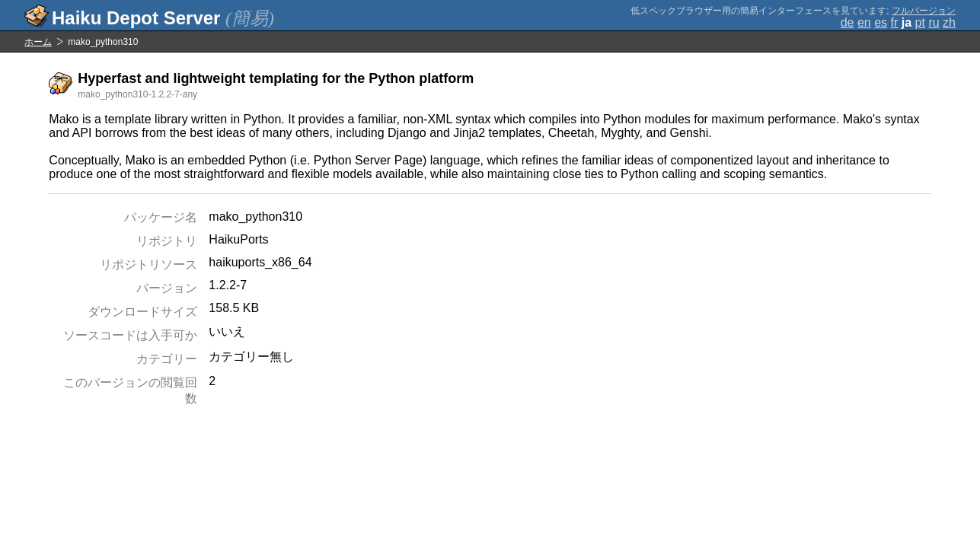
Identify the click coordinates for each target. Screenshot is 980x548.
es (881, 22)
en (864, 22)
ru (934, 22)
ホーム (38, 42)
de (848, 22)
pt (920, 22)
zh (949, 22)
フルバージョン (924, 11)
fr (895, 22)
